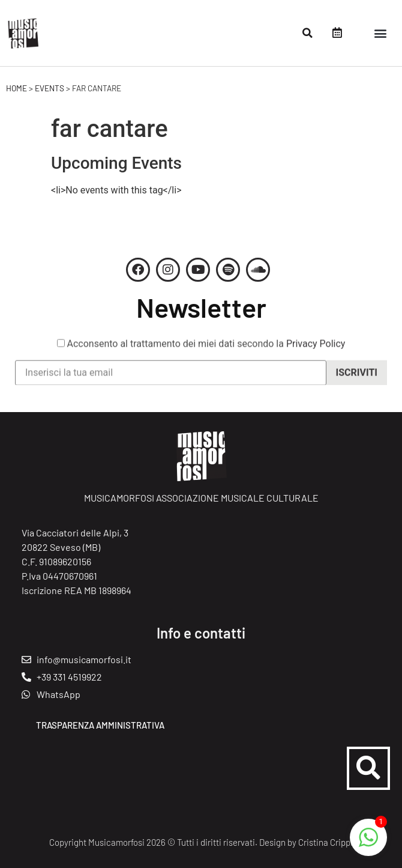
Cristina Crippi (325, 842)
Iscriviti (357, 381)
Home (16, 88)
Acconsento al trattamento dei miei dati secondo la (201, 352)
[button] (307, 33)
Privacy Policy (316, 352)
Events (49, 88)
